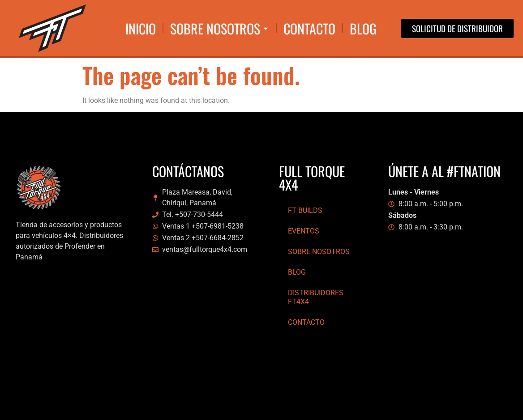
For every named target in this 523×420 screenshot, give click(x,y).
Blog (297, 272)
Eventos (304, 231)
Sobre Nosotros (319, 252)
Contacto (306, 322)
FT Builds (305, 210)
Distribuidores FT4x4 (316, 297)
